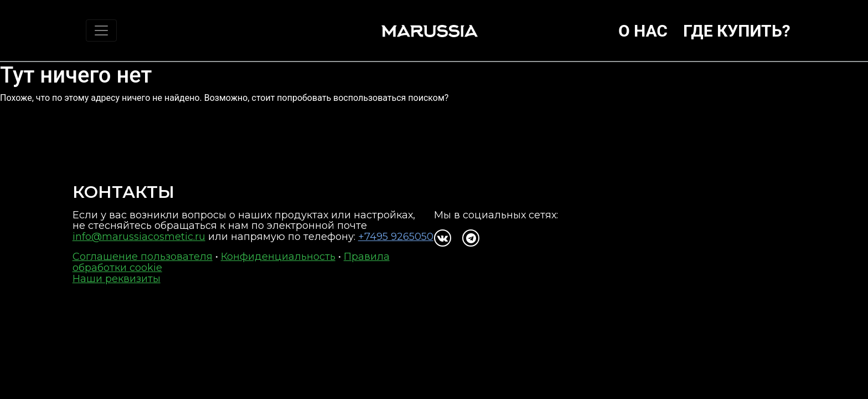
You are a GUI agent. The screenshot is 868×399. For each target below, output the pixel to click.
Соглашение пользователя (143, 257)
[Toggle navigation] (101, 30)
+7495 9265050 (396, 237)
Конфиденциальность (278, 257)
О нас (643, 31)
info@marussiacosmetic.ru (139, 237)
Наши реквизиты (117, 279)
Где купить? (737, 31)
